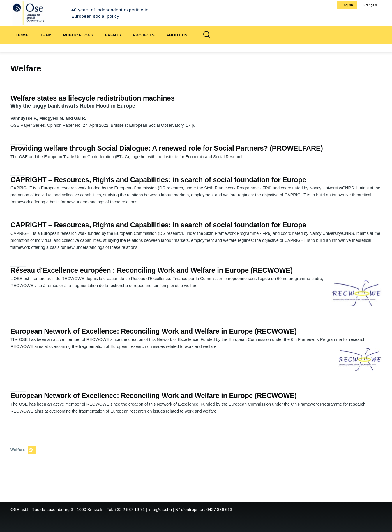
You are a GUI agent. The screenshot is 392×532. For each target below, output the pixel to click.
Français (370, 5)
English (347, 5)
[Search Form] (206, 35)
